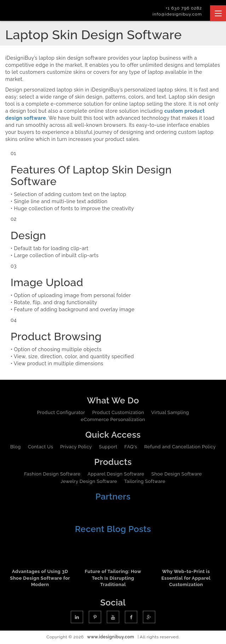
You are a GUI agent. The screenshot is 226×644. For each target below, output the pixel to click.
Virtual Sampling (170, 412)
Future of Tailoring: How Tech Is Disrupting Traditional (113, 578)
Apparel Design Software (116, 474)
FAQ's (131, 447)
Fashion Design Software (52, 474)
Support (108, 447)
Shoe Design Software (177, 474)
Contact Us (40, 447)
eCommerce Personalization (113, 420)
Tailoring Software (145, 481)
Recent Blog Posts (113, 529)
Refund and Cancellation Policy (180, 447)
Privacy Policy (76, 447)
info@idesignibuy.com (177, 14)
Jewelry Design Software (89, 481)
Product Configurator (61, 412)
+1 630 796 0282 (184, 8)
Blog (16, 447)
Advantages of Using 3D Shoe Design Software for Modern (40, 578)
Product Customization (118, 412)
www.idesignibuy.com (111, 637)
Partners (113, 497)
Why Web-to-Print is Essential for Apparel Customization (186, 578)
